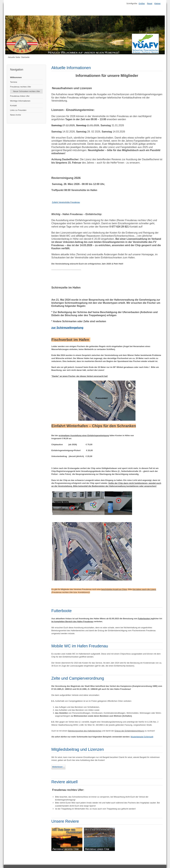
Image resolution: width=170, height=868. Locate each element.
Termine (14, 82)
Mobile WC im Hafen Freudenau (80, 646)
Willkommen (16, 77)
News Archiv (15, 115)
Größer (142, 3)
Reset (150, 3)
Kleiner (157, 3)
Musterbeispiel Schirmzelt (142, 737)
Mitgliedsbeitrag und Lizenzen (78, 749)
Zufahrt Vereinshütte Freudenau (66, 202)
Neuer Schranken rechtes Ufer (27, 91)
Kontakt (13, 106)
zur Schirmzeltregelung (67, 328)
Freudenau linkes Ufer (20, 96)
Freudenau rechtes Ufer (21, 87)
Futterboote (62, 611)
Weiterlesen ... (59, 767)
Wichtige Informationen (20, 101)
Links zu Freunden (18, 110)
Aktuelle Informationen (71, 68)
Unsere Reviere (65, 821)
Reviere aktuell (64, 782)
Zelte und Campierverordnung (78, 678)
